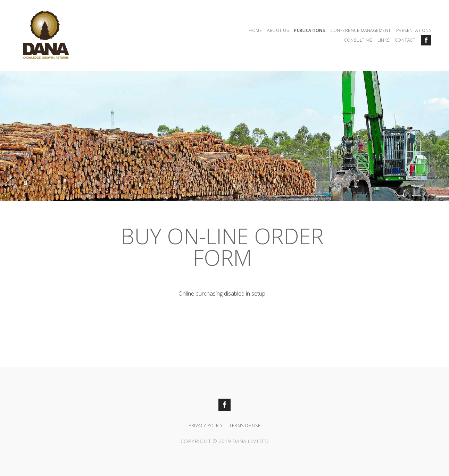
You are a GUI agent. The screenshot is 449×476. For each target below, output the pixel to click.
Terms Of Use (245, 426)
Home (255, 30)
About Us (278, 30)
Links (384, 40)
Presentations (414, 30)
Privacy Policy (206, 426)
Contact (405, 40)
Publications (310, 30)
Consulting (358, 40)
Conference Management (361, 30)
